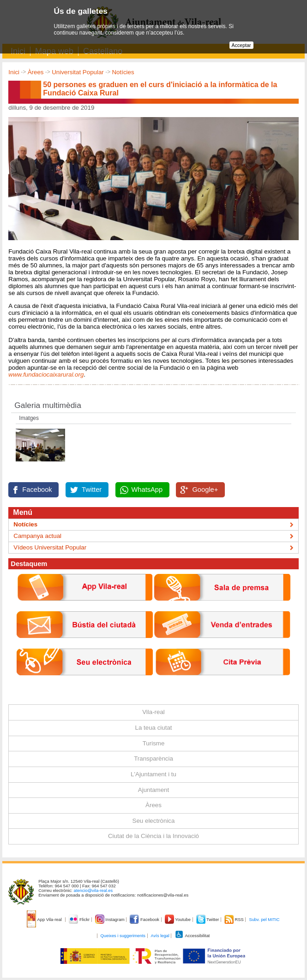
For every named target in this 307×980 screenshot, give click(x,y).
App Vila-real (45, 920)
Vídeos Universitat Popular (50, 547)
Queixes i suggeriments (123, 936)
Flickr (80, 920)
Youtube (178, 920)
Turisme (154, 743)
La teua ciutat (153, 728)
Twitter (92, 490)
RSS (235, 920)
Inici (14, 72)
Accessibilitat (192, 936)
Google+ (205, 490)
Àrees (36, 72)
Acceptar (241, 45)
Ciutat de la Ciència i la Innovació (153, 836)
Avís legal (160, 936)
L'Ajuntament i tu (153, 774)
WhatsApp (147, 490)
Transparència (153, 759)
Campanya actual (37, 536)
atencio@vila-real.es (93, 891)
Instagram (111, 920)
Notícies (123, 72)
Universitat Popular (78, 72)
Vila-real (153, 712)
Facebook (37, 490)
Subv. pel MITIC (264, 920)
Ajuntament (153, 790)
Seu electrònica (154, 821)
